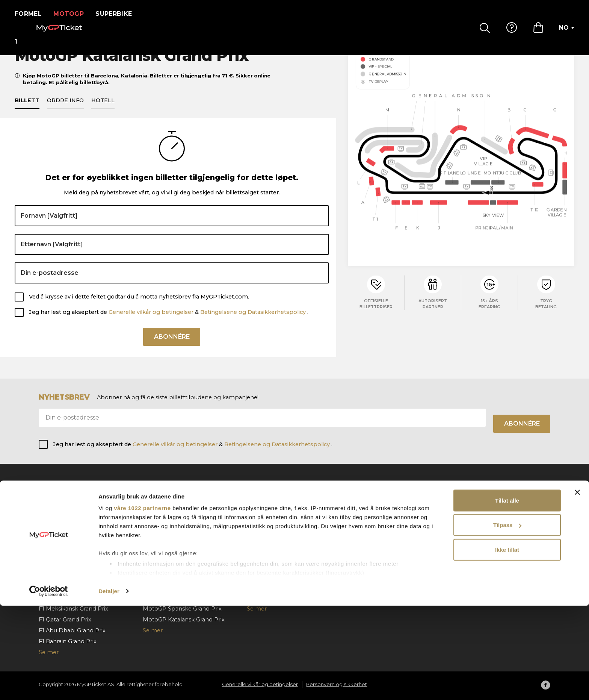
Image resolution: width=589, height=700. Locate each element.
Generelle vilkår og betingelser (151, 321)
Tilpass (507, 619)
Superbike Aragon (272, 499)
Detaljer (109, 685)
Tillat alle (507, 595)
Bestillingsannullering (381, 532)
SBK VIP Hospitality (274, 554)
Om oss (466, 499)
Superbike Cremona (275, 532)
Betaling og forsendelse (384, 521)
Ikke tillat (507, 644)
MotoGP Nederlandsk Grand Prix (188, 532)
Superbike (119, 14)
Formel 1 (31, 14)
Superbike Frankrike (275, 521)
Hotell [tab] (103, 109)
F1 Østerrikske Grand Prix (73, 521)
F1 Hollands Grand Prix (69, 554)
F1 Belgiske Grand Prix (69, 532)
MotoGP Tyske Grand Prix (178, 543)
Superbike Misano (272, 510)
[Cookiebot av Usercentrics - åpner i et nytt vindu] (49, 685)
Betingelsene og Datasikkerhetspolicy (254, 321)
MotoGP (73, 14)
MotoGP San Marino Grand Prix (186, 565)
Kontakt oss (368, 543)
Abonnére (172, 348)
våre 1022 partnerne (142, 602)
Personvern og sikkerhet (489, 521)
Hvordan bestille (374, 510)
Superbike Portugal (274, 565)
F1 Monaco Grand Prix (69, 499)
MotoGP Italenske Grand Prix (183, 499)
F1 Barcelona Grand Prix (71, 510)
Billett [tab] (27, 109)
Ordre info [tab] (65, 109)
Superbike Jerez (269, 543)
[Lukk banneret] (577, 586)
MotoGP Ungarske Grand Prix (184, 510)
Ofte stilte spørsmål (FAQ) (387, 499)
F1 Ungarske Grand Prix (71, 543)
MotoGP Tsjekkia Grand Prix (181, 521)
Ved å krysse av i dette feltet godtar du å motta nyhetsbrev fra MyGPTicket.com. (139, 306)
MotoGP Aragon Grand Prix (180, 554)
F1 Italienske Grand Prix (70, 565)
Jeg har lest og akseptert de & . (169, 321)
